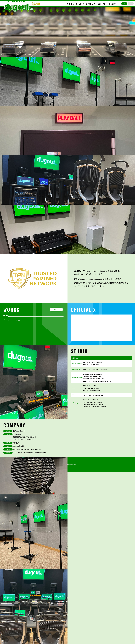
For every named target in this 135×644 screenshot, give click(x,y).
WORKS (70, 4)
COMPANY (91, 4)
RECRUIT (114, 4)
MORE (56, 309)
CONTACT (102, 4)
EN (131, 4)
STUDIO (80, 4)
